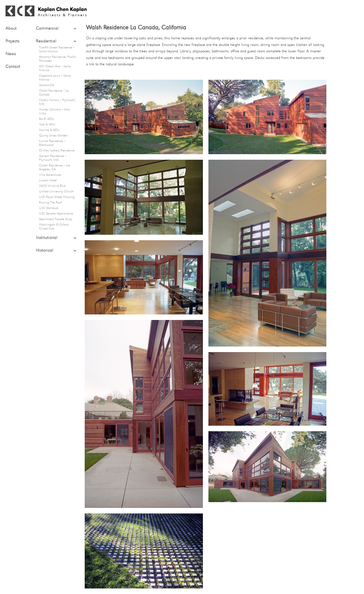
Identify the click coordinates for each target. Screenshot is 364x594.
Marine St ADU (49, 130)
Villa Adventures (50, 175)
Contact (13, 67)
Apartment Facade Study (56, 219)
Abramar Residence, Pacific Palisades (57, 59)
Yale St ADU (47, 125)
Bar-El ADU (47, 119)
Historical (45, 250)
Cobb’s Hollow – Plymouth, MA (57, 102)
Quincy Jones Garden (53, 136)
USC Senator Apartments (56, 214)
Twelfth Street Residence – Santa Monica (57, 50)
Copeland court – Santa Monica (55, 78)
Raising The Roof (50, 203)
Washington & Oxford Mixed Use (54, 227)
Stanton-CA (47, 85)
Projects (12, 41)
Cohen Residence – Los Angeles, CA (55, 167)
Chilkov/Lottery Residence (57, 151)
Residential (46, 41)
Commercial (47, 29)
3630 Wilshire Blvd (52, 186)
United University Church (56, 192)
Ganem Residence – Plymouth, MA (53, 158)
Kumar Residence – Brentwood (52, 143)
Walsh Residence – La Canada (54, 93)
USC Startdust (49, 208)
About (11, 29)
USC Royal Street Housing (57, 197)
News (11, 54)
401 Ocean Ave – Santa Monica (55, 68)
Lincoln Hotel (48, 180)
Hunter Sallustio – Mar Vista (55, 112)
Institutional (47, 238)
